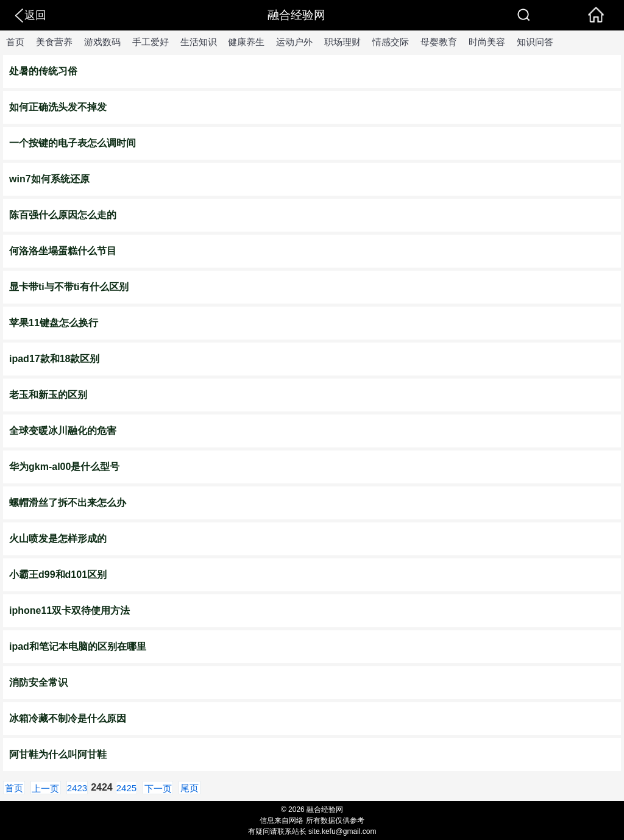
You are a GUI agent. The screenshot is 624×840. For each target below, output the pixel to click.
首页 (15, 42)
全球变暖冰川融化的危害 (63, 431)
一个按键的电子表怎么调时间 (73, 143)
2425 (126, 788)
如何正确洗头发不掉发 (58, 107)
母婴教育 (439, 42)
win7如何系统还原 (49, 179)
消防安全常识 (38, 682)
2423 (77, 788)
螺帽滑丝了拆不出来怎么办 (68, 503)
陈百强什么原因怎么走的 (63, 215)
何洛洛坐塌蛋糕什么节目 (63, 251)
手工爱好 (151, 42)
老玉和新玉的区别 (48, 395)
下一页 (158, 788)
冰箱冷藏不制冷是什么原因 (68, 718)
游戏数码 (102, 42)
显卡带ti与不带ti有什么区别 (69, 287)
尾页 (190, 788)
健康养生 (246, 42)
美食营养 (54, 42)
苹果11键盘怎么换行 (54, 323)
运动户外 (294, 42)
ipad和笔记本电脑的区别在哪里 (78, 646)
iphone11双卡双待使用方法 (69, 610)
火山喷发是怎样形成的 (58, 539)
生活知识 (199, 42)
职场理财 (342, 42)
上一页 (45, 788)
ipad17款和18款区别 (54, 359)
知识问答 (535, 42)
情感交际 (391, 42)
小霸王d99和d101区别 (58, 575)
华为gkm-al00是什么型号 (64, 467)
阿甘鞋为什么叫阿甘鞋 (58, 754)
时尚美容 (487, 42)
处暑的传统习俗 (43, 71)
